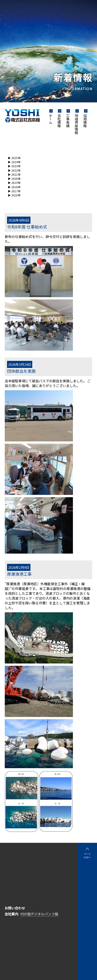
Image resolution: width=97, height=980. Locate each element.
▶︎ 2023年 (14, 166)
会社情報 (59, 121)
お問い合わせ (15, 908)
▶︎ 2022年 (14, 170)
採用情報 (85, 121)
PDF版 (26, 914)
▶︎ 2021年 (14, 174)
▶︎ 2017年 (14, 191)
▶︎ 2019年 (14, 183)
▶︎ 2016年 (14, 195)
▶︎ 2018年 (14, 187)
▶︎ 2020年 (14, 179)
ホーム (51, 119)
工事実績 (68, 121)
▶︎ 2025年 (14, 158)
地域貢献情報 (76, 124)
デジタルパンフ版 (44, 914)
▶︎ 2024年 (14, 162)
